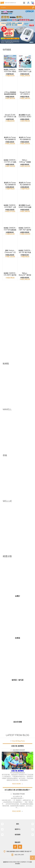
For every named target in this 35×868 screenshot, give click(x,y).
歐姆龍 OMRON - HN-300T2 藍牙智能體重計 (10, 275)
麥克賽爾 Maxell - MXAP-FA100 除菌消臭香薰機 (25, 207)
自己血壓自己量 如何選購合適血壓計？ (17, 790)
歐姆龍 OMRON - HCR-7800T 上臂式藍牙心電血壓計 (10, 207)
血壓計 (18, 596)
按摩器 (18, 638)
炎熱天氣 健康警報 (17, 746)
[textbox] (16, 7)
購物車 (32, 3)
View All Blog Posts (18, 741)
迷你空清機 (18, 722)
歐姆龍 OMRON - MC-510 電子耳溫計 (25, 252)
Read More (17, 784)
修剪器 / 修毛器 (18, 680)
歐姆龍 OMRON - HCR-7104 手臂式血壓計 (10, 72)
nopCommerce (21, 864)
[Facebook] (15, 847)
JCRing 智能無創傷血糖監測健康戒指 (10, 94)
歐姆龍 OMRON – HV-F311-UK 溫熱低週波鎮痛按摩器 (10, 162)
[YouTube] (20, 847)
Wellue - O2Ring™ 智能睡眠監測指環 (25, 162)
